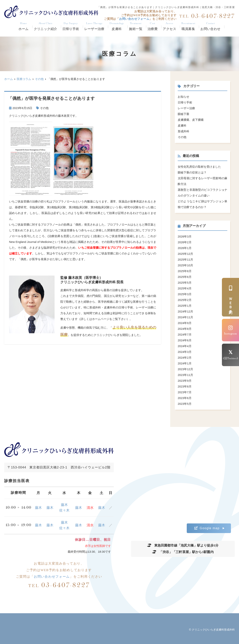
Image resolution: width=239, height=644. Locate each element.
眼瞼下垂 (183, 114)
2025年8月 (185, 271)
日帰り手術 (71, 26)
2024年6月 (185, 340)
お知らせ (183, 97)
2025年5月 (185, 283)
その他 (44, 108)
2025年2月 (185, 300)
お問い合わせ (210, 26)
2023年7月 (185, 392)
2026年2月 (185, 242)
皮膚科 (182, 125)
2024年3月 (185, 352)
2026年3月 (185, 236)
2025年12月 (185, 254)
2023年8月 (185, 386)
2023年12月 (185, 369)
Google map (207, 528)
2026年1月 (185, 248)
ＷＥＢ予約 (231, 297)
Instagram (230, 330)
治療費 (153, 26)
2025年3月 (185, 294)
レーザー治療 (94, 26)
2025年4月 (185, 288)
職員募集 (188, 26)
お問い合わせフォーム (52, 577)
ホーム (23, 26)
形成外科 (183, 131)
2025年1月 (185, 306)
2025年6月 (185, 277)
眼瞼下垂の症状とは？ (192, 172)
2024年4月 (185, 346)
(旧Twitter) (231, 355)
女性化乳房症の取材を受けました (199, 167)
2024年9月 (185, 323)
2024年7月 (185, 334)
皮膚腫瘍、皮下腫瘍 (191, 120)
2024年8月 (185, 329)
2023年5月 (185, 404)
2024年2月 (185, 358)
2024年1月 (185, 363)
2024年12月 (185, 311)
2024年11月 (185, 317)
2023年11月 (185, 375)
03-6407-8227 (59, 585)
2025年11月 (185, 260)
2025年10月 (185, 265)
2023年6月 (185, 398)
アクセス (169, 26)
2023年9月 (185, 381)
